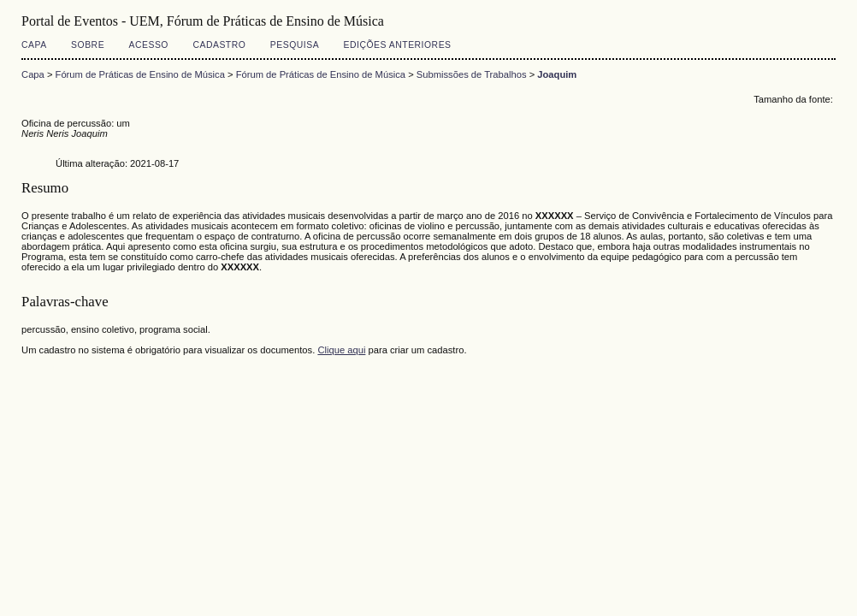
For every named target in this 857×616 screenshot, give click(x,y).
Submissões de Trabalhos (472, 74)
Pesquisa (295, 45)
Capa (34, 45)
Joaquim (557, 74)
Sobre (88, 45)
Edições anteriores (398, 45)
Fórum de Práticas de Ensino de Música (140, 74)
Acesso (149, 45)
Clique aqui (341, 350)
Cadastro (219, 45)
